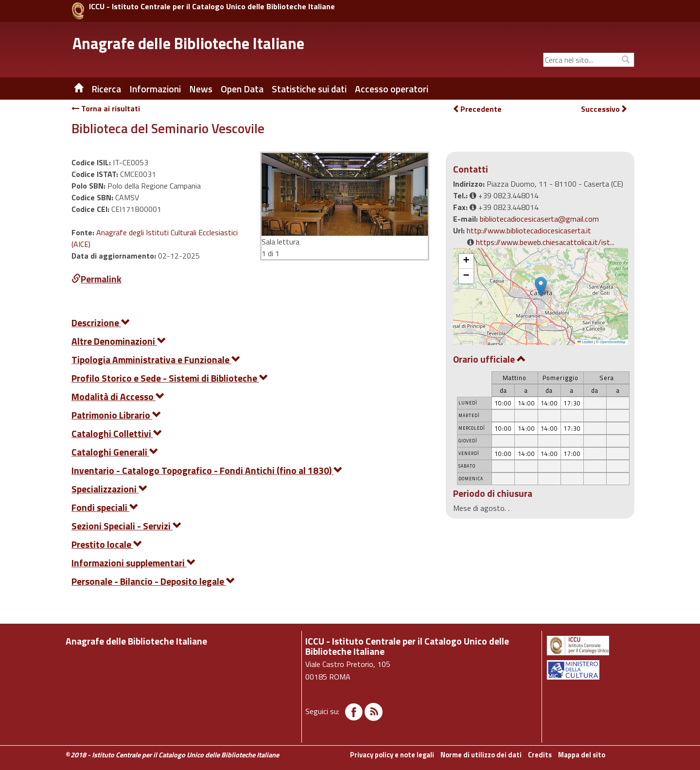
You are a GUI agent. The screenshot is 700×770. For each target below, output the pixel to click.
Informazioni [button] (155, 89)
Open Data (242, 89)
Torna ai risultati (106, 108)
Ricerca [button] (106, 89)
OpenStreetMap (613, 342)
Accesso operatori (392, 89)
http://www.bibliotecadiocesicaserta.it (529, 230)
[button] (541, 287)
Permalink (96, 279)
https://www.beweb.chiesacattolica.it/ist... (545, 242)
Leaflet (585, 342)
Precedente (477, 109)
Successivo (604, 109)
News (201, 89)
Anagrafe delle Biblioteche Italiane (188, 43)
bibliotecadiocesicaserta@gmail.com (539, 219)
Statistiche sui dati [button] (309, 89)
